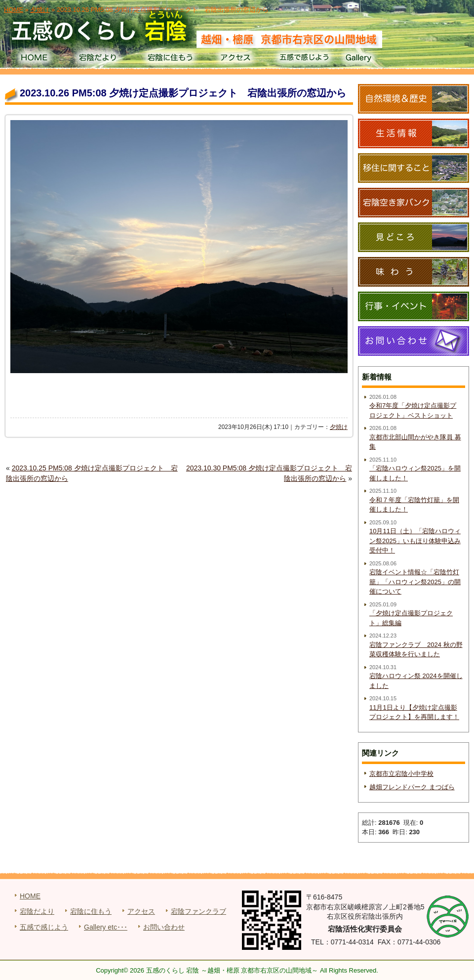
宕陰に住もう (169, 59)
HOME (34, 59)
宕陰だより (101, 59)
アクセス (237, 59)
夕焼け (339, 427)
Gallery (372, 59)
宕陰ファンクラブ (198, 911)
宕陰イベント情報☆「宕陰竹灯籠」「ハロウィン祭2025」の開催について (415, 582)
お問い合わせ (164, 927)
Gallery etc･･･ (106, 927)
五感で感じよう (304, 59)
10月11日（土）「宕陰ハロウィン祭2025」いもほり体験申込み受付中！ (415, 541)
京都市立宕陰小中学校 (401, 774)
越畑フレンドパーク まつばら (412, 787)
